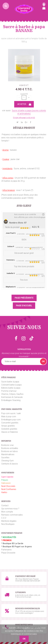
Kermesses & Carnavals (12, 397)
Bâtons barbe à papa (11, 388)
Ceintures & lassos (10, 464)
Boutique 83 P (9, 547)
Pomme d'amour (9, 391)
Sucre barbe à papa (10, 382)
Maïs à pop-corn (9, 416)
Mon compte (7, 512)
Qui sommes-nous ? (10, 509)
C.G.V (4, 518)
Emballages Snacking (11, 400)
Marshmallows (8, 454)
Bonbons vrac (8, 445)
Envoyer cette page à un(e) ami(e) (24, 118)
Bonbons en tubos (9, 451)
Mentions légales (9, 521)
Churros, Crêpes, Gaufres (12, 394)
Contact (5, 506)
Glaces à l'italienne (10, 432)
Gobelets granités (9, 429)
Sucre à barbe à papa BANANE (24, 29)
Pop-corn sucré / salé (11, 413)
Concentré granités (10, 423)
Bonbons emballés (10, 448)
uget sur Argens (24, 547)
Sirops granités (8, 426)
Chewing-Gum (7, 461)
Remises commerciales (12, 515)
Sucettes (5, 458)
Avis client (24, 206)
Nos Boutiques (8, 524)
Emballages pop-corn (11, 420)
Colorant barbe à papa (11, 385)
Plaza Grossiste (8, 553)
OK (43, 361)
